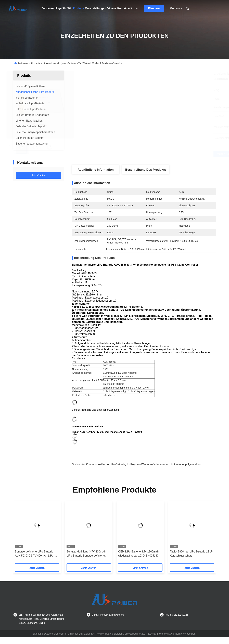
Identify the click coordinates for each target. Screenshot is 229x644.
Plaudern (154, 8)
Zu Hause (48, 8)
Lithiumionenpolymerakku (185, 463)
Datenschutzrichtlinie (55, 633)
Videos (112, 8)
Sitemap (37, 633)
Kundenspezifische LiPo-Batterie (106, 463)
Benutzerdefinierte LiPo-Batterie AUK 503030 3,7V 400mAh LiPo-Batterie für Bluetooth (35, 553)
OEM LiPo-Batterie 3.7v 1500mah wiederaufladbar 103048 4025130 (138, 553)
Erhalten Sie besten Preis (164, 154)
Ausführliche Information (96, 170)
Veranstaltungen (96, 8)
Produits (78, 8)
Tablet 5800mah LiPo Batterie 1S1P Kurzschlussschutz (191, 553)
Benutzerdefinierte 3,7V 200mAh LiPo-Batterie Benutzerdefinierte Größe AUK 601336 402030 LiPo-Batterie (87, 553)
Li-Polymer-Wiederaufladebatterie (147, 463)
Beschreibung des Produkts (145, 170)
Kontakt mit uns (127, 8)
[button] (25, 533)
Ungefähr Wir (63, 8)
